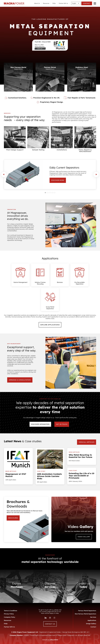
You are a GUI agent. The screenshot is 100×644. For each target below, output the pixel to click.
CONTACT (87, 3)
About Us (37, 3)
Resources (46, 3)
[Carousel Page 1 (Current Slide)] (45, 193)
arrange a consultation (20, 380)
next (96, 174)
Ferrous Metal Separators (87, 611)
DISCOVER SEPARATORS (40, 424)
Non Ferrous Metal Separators (85, 614)
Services (93, 617)
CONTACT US (50, 624)
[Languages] (76, 3)
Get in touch (62, 424)
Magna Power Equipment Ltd (14, 3)
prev (4, 174)
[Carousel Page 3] (49, 193)
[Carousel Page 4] (51, 193)
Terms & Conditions (11, 611)
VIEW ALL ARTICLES (87, 442)
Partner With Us (63, 3)
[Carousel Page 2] (47, 193)
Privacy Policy (9, 614)
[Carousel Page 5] (53, 193)
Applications (92, 620)
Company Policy (9, 617)
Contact (93, 627)
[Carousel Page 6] (55, 193)
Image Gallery (91, 624)
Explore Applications (50, 325)
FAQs (54, 3)
